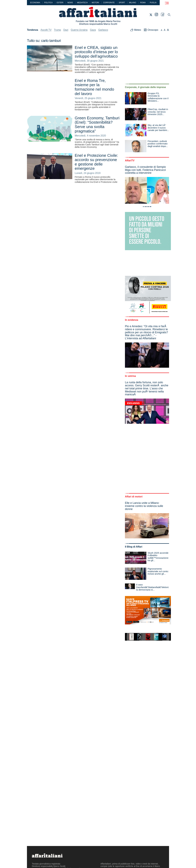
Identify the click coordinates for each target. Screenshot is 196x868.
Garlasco (103, 30)
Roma (143, 3)
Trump (57, 30)
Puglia (153, 3)
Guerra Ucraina (79, 30)
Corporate (109, 3)
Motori (95, 3)
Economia (35, 3)
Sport (122, 3)
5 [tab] (151, 207)
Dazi (66, 30)
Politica (48, 3)
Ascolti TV (46, 30)
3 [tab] (147, 207)
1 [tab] (143, 207)
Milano (133, 3)
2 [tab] (145, 207)
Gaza (93, 30)
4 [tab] (149, 207)
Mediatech (82, 3)
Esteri (60, 3)
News (70, 3)
